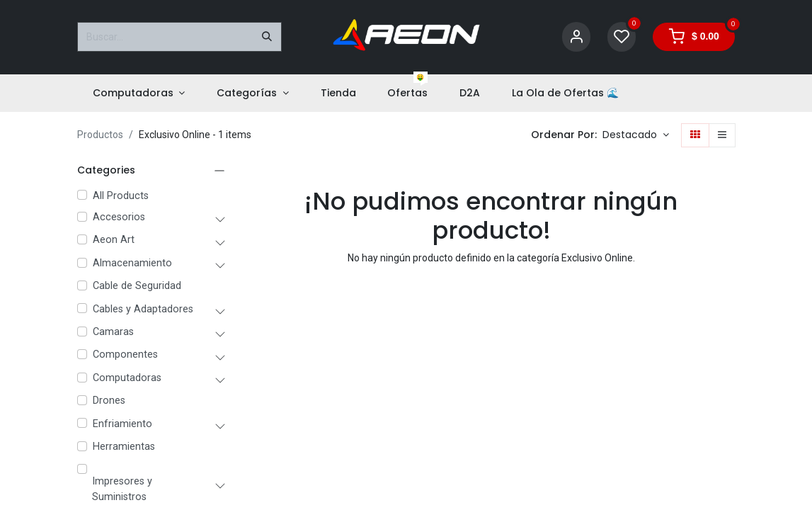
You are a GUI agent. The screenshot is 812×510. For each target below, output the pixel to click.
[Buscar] (267, 37)
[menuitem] (139, 93)
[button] (636, 135)
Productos (100, 135)
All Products (121, 196)
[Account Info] (576, 37)
